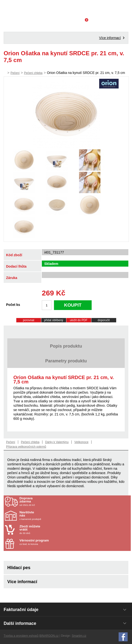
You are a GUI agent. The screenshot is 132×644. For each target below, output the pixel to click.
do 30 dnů (48, 530)
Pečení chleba (33, 73)
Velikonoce (81, 442)
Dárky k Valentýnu (57, 442)
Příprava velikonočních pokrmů (26, 447)
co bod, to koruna (48, 542)
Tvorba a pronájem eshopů (21, 636)
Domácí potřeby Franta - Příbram (66, 8)
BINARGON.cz (49, 636)
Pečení (15, 73)
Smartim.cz (79, 636)
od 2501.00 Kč (75, 501)
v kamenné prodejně (48, 516)
